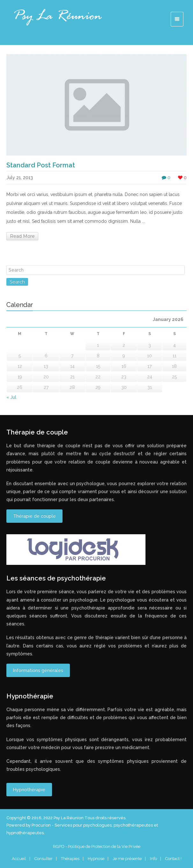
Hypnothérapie (29, 790)
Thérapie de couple (34, 516)
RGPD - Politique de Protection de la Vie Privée (97, 846)
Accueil (19, 859)
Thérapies (70, 859)
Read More (22, 236)
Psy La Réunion (69, 818)
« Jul (11, 397)
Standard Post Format (41, 165)
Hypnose (96, 859)
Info (153, 859)
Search (17, 282)
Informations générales (38, 670)
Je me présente (127, 859)
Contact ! (173, 859)
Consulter (44, 859)
